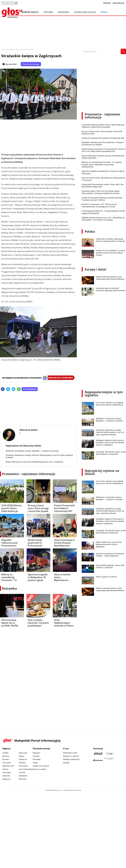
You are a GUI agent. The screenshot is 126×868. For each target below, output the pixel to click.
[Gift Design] (110, 760)
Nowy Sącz (23, 753)
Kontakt (66, 763)
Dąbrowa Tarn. (9, 766)
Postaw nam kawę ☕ (31, 64)
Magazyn (36, 753)
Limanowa (7, 772)
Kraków (5, 753)
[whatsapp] (19, 389)
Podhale (22, 763)
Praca (104, 12)
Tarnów (22, 772)
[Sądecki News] (110, 754)
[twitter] (8, 389)
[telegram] (14, 389)
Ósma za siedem (40, 769)
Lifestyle (36, 756)
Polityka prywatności (71, 759)
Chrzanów (7, 763)
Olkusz (22, 756)
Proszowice (23, 766)
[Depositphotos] (98, 760)
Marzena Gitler (11, 64)
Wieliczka (23, 779)
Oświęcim (23, 759)
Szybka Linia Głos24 (85, 12)
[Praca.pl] (98, 754)
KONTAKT (107, 3)
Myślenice (7, 779)
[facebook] (3, 389)
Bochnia (6, 756)
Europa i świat (95, 269)
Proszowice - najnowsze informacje (29, 474)
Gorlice (5, 769)
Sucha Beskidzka (26, 769)
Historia (48, 12)
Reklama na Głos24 (71, 756)
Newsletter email (70, 753)
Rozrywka (64, 12)
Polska (90, 231)
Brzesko (6, 759)
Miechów (6, 776)
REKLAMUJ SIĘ (118, 3)
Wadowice (23, 776)
